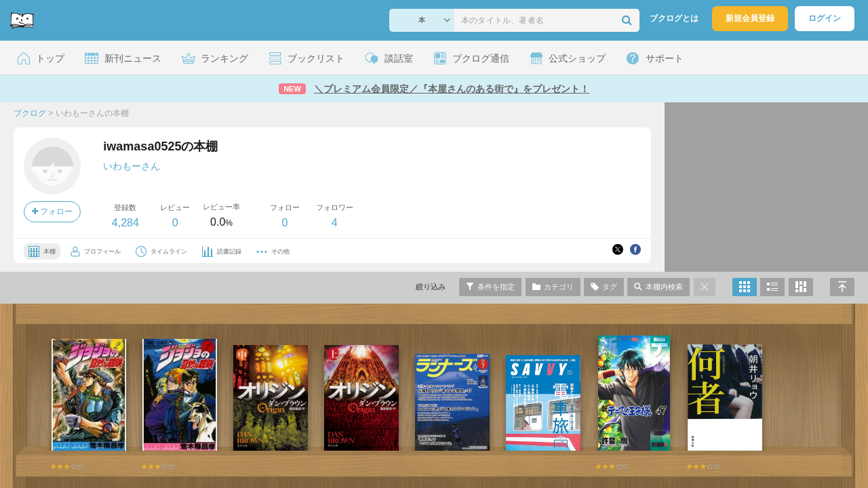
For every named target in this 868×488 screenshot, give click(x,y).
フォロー (52, 211)
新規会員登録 (750, 18)
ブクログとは (674, 18)
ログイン (825, 18)
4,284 (125, 223)
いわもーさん (132, 166)
